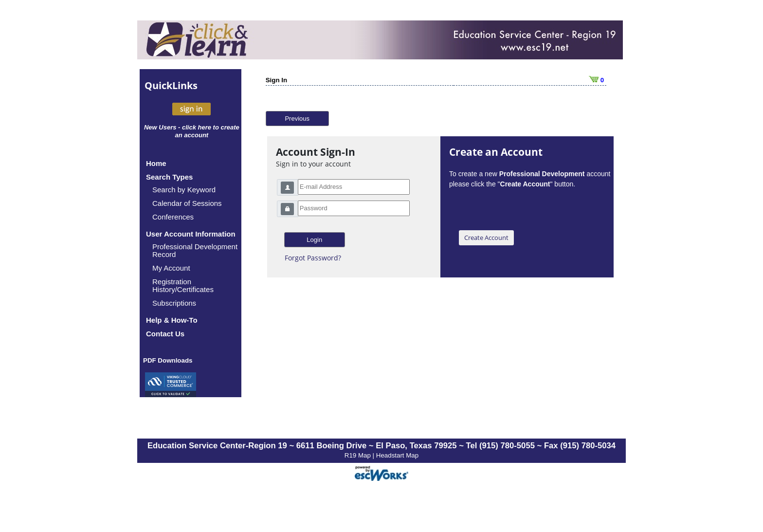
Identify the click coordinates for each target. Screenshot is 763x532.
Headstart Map (397, 455)
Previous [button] (297, 119)
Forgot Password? (313, 258)
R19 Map (359, 455)
